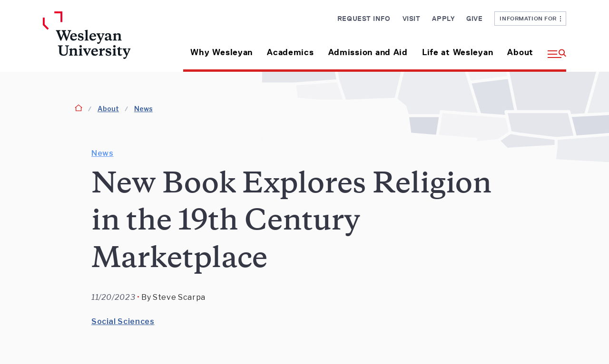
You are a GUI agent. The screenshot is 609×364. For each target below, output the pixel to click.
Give (474, 19)
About (520, 52)
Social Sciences (123, 321)
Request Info (364, 19)
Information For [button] (530, 18)
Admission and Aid (368, 52)
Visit (412, 19)
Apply (443, 19)
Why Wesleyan (221, 52)
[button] (553, 49)
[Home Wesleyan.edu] (103, 42)
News (143, 109)
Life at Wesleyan (458, 52)
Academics (290, 52)
